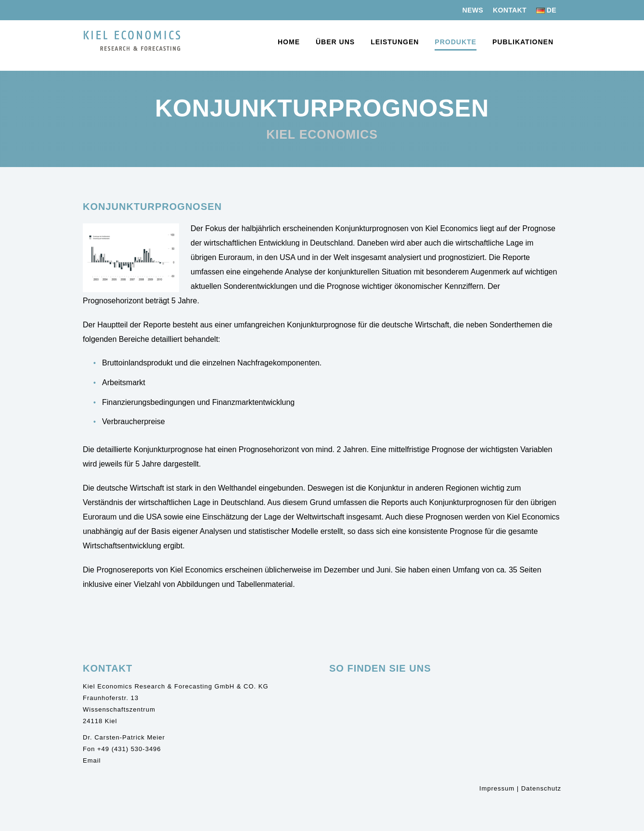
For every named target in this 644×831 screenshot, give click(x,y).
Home (289, 42)
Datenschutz (541, 788)
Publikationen (523, 42)
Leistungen (395, 42)
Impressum (497, 788)
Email (92, 760)
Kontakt (510, 10)
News (473, 10)
